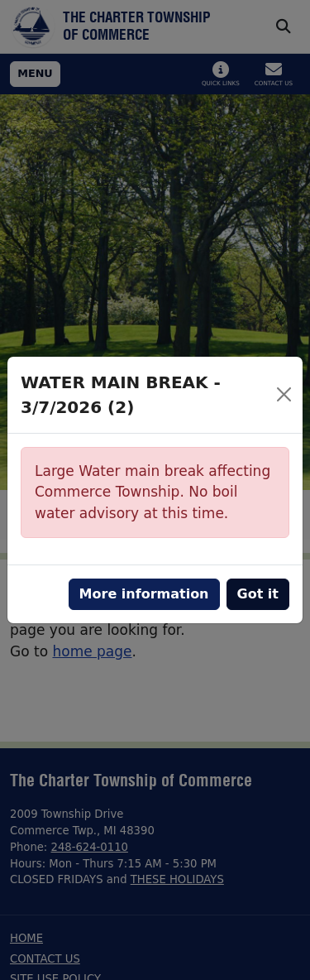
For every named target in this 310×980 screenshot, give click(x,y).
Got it (258, 594)
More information (144, 594)
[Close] (284, 394)
